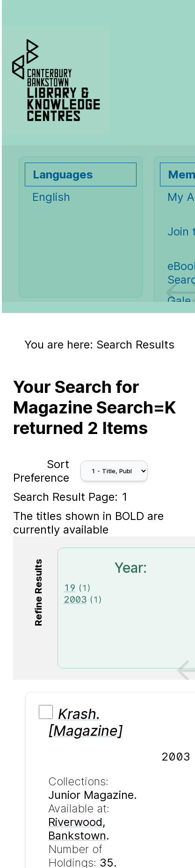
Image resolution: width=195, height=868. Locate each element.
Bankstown (77, 836)
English (51, 197)
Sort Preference (41, 471)
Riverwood (75, 822)
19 (70, 587)
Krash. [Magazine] (86, 722)
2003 (75, 599)
